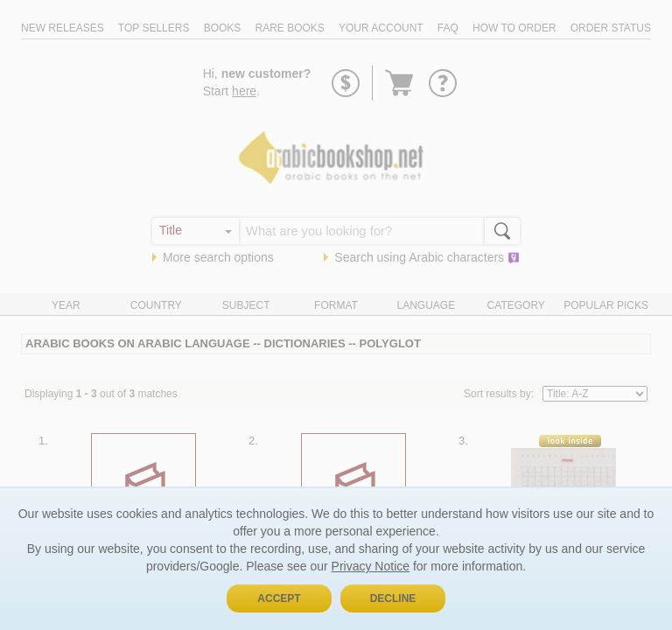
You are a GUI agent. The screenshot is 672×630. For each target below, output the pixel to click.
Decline (393, 598)
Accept (279, 598)
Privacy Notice (371, 566)
